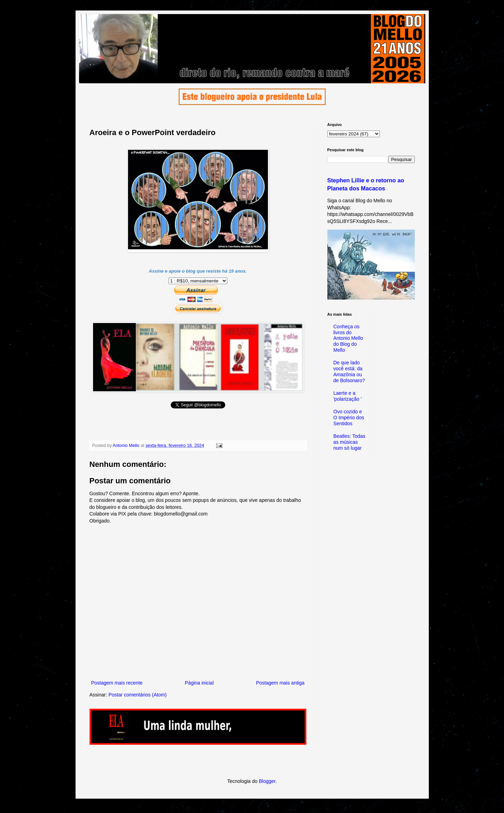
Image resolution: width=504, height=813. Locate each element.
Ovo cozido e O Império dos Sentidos (349, 418)
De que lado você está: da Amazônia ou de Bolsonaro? (349, 371)
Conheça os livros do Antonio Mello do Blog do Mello (348, 338)
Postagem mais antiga (280, 683)
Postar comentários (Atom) (138, 695)
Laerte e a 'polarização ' (347, 396)
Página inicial (200, 683)
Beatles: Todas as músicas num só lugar (349, 442)
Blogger (267, 781)
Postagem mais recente (117, 683)
